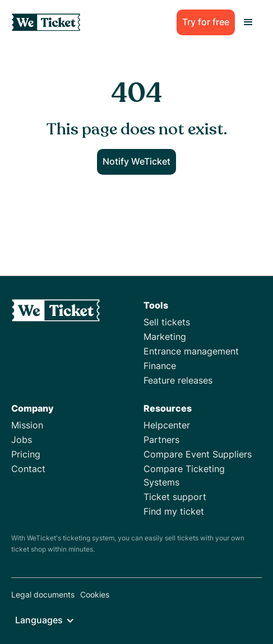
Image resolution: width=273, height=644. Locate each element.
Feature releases (178, 380)
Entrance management (191, 351)
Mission (27, 425)
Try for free (206, 22)
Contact (28, 469)
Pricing (26, 454)
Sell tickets (167, 322)
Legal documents (43, 594)
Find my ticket (174, 511)
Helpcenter (167, 425)
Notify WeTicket (136, 161)
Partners (161, 440)
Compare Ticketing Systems (184, 475)
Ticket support (175, 497)
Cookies (95, 594)
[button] (248, 22)
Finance (160, 366)
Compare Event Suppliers (198, 454)
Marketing (165, 337)
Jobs (22, 440)
